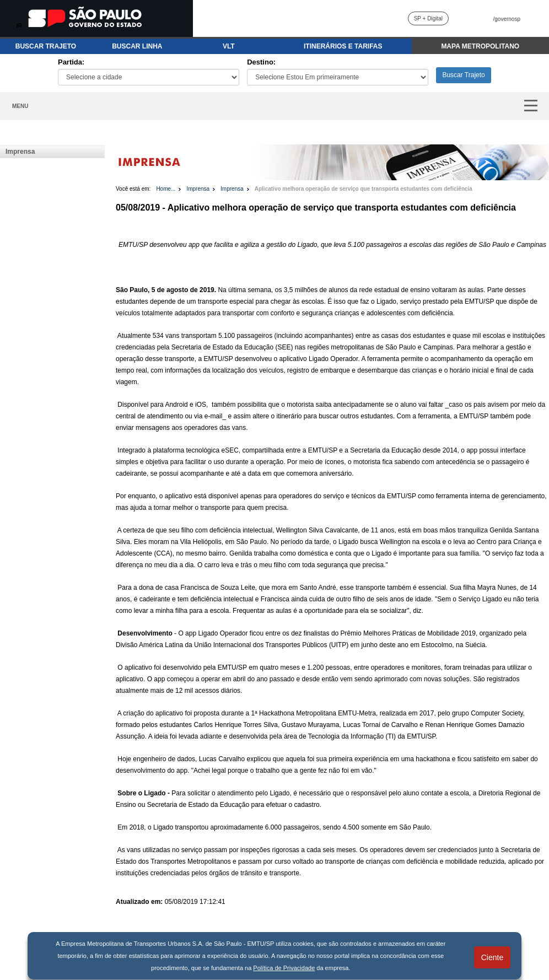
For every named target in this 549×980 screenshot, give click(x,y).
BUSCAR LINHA (137, 46)
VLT (229, 46)
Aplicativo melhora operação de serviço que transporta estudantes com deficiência (364, 189)
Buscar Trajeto (463, 75)
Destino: (261, 62)
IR (19, 26)
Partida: (71, 62)
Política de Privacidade (284, 968)
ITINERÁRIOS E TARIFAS (343, 46)
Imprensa (20, 152)
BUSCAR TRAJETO (46, 46)
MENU (20, 106)
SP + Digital (428, 18)
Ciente (492, 957)
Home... (166, 189)
